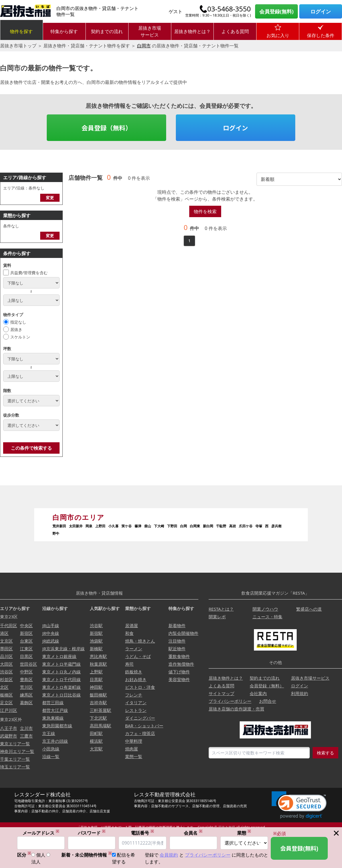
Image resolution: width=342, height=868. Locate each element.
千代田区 (9, 625)
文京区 (6, 641)
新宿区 (26, 633)
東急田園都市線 (57, 726)
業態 (244, 833)
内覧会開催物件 (183, 633)
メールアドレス (41, 833)
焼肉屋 (132, 749)
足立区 (6, 703)
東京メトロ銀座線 (59, 656)
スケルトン (20, 337)
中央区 (26, 625)
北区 (4, 687)
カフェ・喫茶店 (140, 733)
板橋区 (6, 695)
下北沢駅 (98, 718)
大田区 (6, 664)
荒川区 (26, 687)
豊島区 (26, 679)
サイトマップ (221, 693)
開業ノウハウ (265, 609)
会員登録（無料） (107, 128)
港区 (4, 633)
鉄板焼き (134, 672)
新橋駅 (96, 649)
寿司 (129, 664)
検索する (325, 753)
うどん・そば (138, 656)
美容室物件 (179, 679)
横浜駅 (96, 741)
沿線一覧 (51, 756)
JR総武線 (50, 641)
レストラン (136, 710)
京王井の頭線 (55, 741)
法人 (36, 862)
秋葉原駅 (98, 664)
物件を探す (21, 31)
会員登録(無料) (276, 11)
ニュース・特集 (267, 617)
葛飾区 (26, 703)
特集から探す (64, 31)
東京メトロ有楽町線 (61, 687)
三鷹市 (26, 736)
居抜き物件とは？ (192, 31)
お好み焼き (136, 679)
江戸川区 (9, 710)
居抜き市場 (227, 827)
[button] (299, 805)
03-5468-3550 (229, 9)
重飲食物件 (179, 656)
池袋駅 (96, 641)
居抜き (16, 329)
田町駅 (96, 733)
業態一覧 (134, 756)
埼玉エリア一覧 (15, 767)
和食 (129, 633)
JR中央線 (50, 633)
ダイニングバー (140, 718)
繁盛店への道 (309, 609)
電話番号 (142, 833)
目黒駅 (96, 679)
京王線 (49, 733)
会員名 (193, 833)
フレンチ (134, 695)
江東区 (26, 649)
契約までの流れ (107, 31)
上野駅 (96, 672)
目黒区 (26, 656)
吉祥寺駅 (98, 703)
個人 (41, 855)
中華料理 (134, 741)
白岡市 (144, 46)
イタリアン (136, 703)
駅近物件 (177, 649)
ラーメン (134, 649)
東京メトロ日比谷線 (61, 695)
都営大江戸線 (55, 710)
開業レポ (217, 617)
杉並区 (6, 679)
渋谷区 (6, 672)
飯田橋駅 (98, 695)
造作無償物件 (181, 664)
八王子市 (9, 728)
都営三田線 (53, 703)
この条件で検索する (31, 448)
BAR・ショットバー (144, 726)
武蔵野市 (9, 736)
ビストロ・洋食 (140, 687)
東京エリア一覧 (15, 744)
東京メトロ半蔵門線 (61, 664)
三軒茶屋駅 (100, 710)
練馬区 (26, 695)
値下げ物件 (179, 672)
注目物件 (177, 641)
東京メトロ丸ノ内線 (61, 672)
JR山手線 (50, 625)
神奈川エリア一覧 (17, 751)
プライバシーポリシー (230, 701)
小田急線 (51, 749)
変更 (50, 198)
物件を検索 (205, 211)
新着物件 (177, 625)
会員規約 (169, 855)
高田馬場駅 (100, 726)
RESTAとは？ (221, 609)
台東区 (26, 641)
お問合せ (268, 701)
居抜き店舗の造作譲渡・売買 (236, 709)
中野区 (26, 672)
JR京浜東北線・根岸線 (63, 649)
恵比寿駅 (98, 656)
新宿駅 (96, 633)
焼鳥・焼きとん (140, 641)
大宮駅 (96, 749)
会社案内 (258, 693)
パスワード (92, 833)
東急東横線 (53, 718)
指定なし (18, 322)
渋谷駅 (96, 625)
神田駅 (96, 687)
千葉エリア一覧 (15, 759)
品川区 (6, 656)
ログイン (321, 11)
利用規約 (300, 693)
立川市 (26, 728)
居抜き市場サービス (150, 31)
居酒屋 (132, 625)
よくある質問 (235, 31)
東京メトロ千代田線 (61, 679)
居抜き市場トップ (18, 46)
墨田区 (6, 649)
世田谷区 (28, 664)
